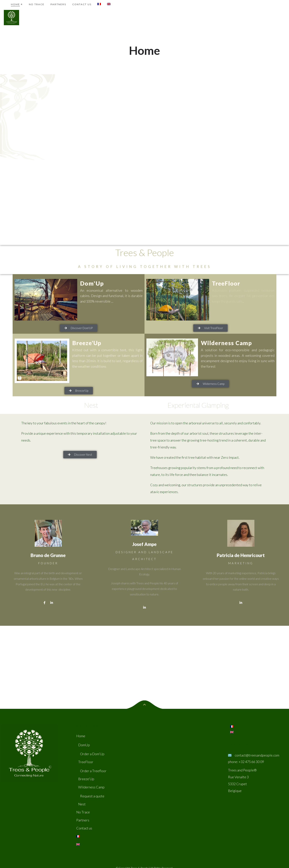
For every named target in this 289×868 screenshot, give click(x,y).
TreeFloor (226, 283)
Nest (82, 804)
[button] (79, 328)
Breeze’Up (86, 779)
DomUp (84, 745)
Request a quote (92, 796)
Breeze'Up (87, 343)
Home (81, 736)
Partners (83, 820)
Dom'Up (92, 283)
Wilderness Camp (226, 343)
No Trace (83, 812)
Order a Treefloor (93, 771)
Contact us (84, 828)
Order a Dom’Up (92, 754)
